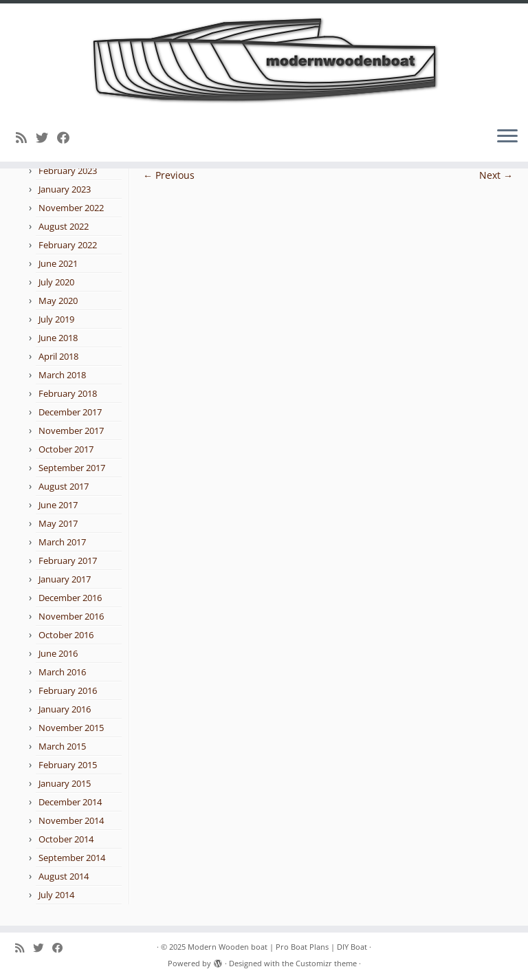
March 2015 (62, 746)
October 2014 (66, 839)
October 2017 (66, 449)
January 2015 (65, 783)
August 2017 (64, 486)
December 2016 (70, 598)
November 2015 (71, 728)
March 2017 (62, 542)
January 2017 (65, 579)
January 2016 (65, 709)
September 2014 (72, 858)
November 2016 (71, 616)
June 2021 (58, 263)
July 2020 (56, 282)
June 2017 (58, 505)
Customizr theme (326, 963)
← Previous (169, 175)
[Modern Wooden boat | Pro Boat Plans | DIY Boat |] (264, 59)
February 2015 (68, 765)
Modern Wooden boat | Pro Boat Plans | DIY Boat (277, 947)
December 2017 (70, 412)
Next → (496, 175)
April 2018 (58, 356)
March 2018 (62, 375)
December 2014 (70, 802)
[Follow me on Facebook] (68, 138)
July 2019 (56, 319)
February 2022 (68, 245)
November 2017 (71, 431)
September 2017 (72, 468)
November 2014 (71, 820)
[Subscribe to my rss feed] (26, 138)
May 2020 (58, 301)
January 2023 (65, 189)
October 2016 (66, 635)
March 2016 (62, 672)
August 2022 (64, 226)
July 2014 (56, 895)
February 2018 (68, 393)
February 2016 (68, 690)
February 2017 (68, 560)
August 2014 (64, 876)
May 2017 (58, 523)
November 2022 (71, 208)
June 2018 (58, 338)
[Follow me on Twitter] (46, 138)
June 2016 (58, 653)
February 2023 (68, 171)
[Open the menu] (507, 137)
